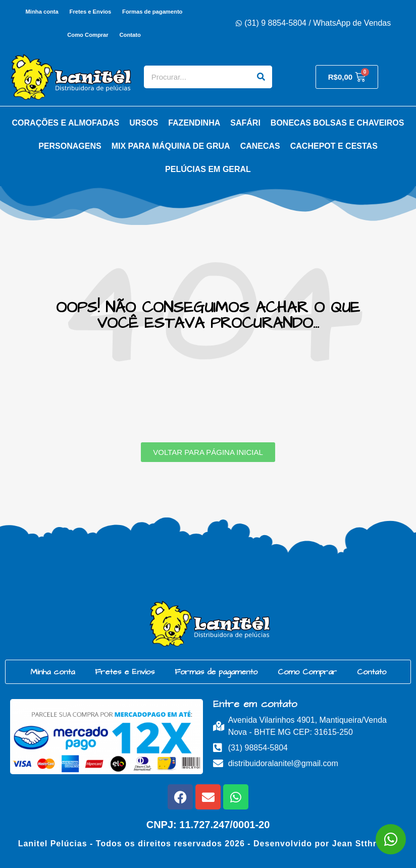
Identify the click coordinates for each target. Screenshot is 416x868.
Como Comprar (88, 35)
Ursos (144, 123)
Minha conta (42, 12)
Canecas (260, 146)
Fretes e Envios (91, 12)
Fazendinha (194, 123)
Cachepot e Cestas (334, 146)
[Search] (261, 77)
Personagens (70, 146)
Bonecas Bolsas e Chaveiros (337, 123)
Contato (130, 35)
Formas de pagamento (152, 12)
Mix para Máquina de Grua (171, 146)
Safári (245, 123)
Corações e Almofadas (66, 123)
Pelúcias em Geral (208, 169)
